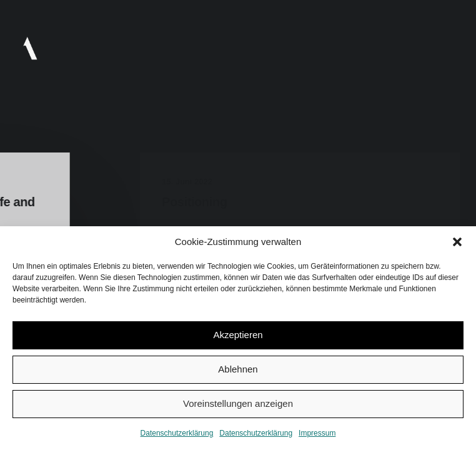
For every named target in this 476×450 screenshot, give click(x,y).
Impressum (317, 433)
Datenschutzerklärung (177, 433)
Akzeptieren (238, 335)
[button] (457, 242)
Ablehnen (238, 369)
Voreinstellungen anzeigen (238, 403)
